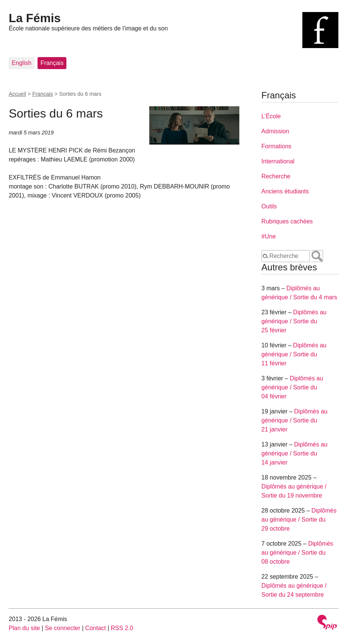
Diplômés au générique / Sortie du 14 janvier (294, 453)
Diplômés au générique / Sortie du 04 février (292, 387)
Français (52, 63)
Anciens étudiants (285, 191)
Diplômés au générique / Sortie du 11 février (294, 354)
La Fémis (35, 18)
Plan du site (24, 628)
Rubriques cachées (287, 221)
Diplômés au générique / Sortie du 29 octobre (299, 520)
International (278, 161)
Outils (269, 206)
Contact (95, 628)
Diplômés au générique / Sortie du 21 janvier (294, 420)
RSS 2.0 (122, 628)
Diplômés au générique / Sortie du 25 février (294, 321)
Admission (275, 131)
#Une (269, 236)
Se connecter (63, 628)
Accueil (17, 94)
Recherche (276, 176)
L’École (271, 116)
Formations (276, 146)
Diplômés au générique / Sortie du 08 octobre (297, 553)
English (21, 63)
